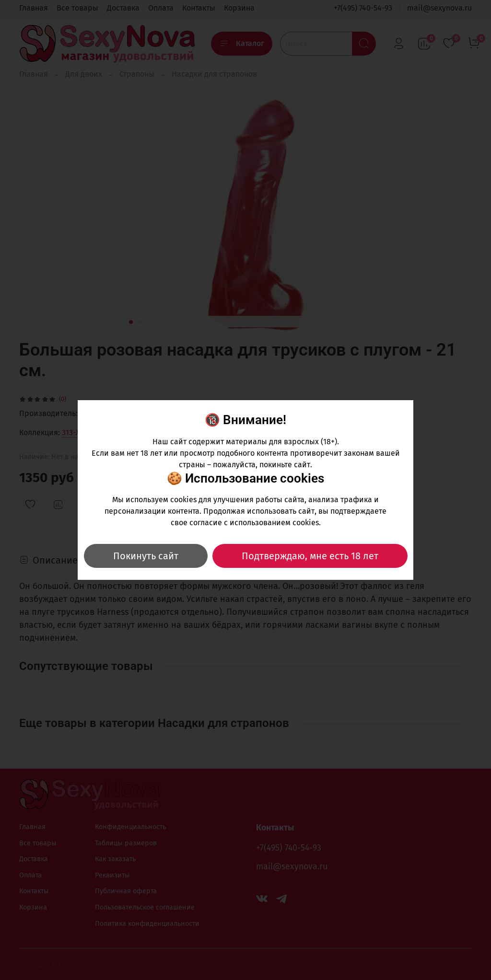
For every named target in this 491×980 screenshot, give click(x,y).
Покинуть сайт (146, 556)
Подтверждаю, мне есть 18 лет (310, 556)
